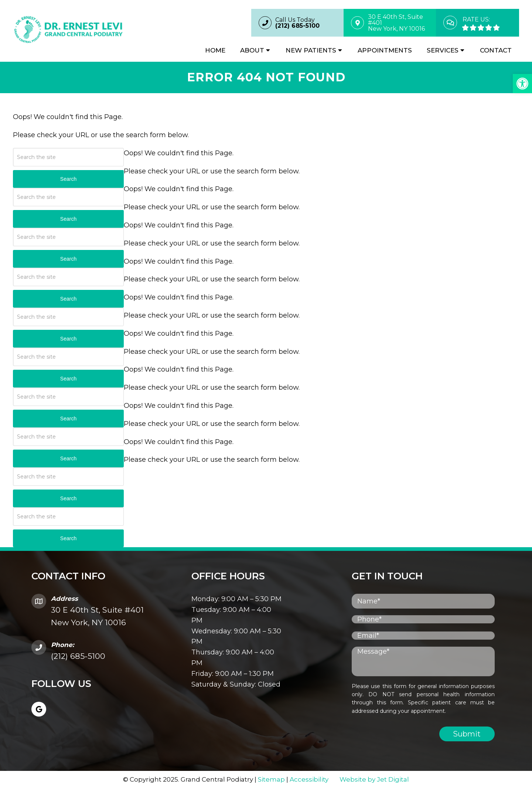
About (252, 51)
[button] (522, 84)
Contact (496, 51)
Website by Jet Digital (374, 780)
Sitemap (271, 780)
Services (443, 51)
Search (68, 180)
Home (215, 51)
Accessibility (309, 780)
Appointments (385, 51)
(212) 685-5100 (78, 656)
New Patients (311, 51)
